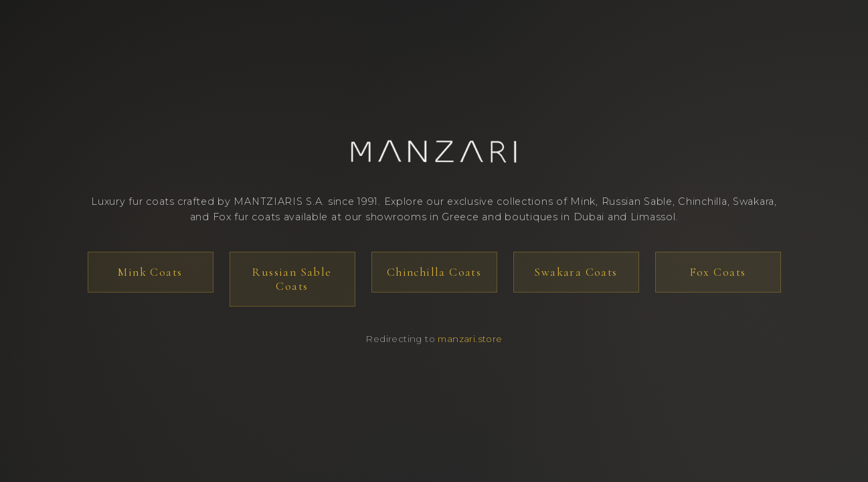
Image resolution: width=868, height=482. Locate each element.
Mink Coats (150, 272)
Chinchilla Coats (434, 272)
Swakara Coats (576, 272)
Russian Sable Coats (292, 279)
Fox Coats (718, 272)
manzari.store (470, 339)
